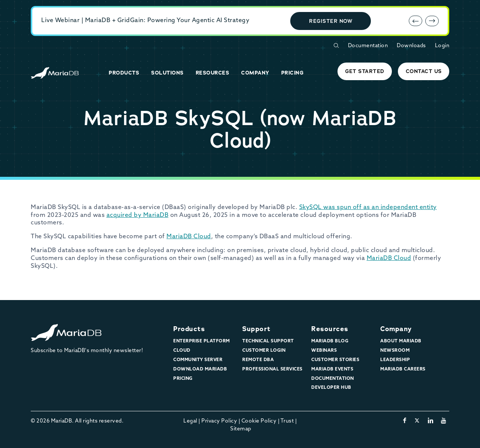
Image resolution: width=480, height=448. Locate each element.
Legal (190, 421)
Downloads (411, 46)
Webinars (324, 351)
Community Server (198, 360)
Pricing (183, 379)
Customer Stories (335, 360)
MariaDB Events (332, 369)
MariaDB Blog (330, 341)
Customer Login (264, 351)
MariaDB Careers (403, 369)
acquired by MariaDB (138, 215)
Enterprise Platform (202, 341)
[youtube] (444, 421)
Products (189, 329)
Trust (287, 421)
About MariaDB (401, 341)
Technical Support (268, 341)
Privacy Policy (219, 421)
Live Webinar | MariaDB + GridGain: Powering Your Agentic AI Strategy (145, 21)
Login (442, 46)
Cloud (182, 351)
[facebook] (405, 421)
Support (256, 329)
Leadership (395, 360)
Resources (330, 329)
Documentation (368, 46)
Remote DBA (258, 360)
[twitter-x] (417, 421)
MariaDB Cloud (189, 237)
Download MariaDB (200, 369)
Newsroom (395, 351)
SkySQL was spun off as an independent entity (368, 208)
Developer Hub (331, 388)
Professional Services (272, 369)
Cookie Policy (259, 421)
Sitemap (241, 429)
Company (396, 329)
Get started (365, 71)
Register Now (331, 21)
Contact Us (424, 71)
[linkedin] (431, 421)
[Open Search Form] (336, 46)
